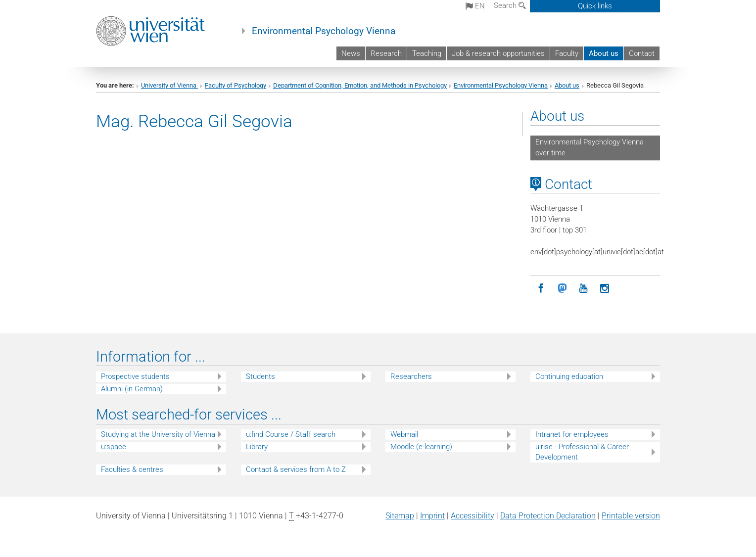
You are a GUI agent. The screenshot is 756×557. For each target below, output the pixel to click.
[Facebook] (541, 289)
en (475, 6)
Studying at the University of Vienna (158, 434)
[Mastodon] (562, 289)
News (351, 53)
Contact (642, 53)
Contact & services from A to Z (296, 469)
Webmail (404, 434)
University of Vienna (169, 85)
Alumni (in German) (132, 389)
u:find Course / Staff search (291, 434)
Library (257, 447)
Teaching (427, 53)
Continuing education (569, 376)
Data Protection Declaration (548, 516)
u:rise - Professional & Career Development (582, 452)
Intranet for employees (572, 434)
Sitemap (400, 516)
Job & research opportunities (498, 53)
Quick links (595, 6)
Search (510, 5)
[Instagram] (605, 289)
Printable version (631, 516)
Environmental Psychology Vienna (324, 31)
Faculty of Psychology (236, 85)
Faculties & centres (132, 469)
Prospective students (135, 376)
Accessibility (472, 516)
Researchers (411, 376)
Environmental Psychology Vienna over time (590, 147)
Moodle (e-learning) (421, 447)
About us (604, 53)
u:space (114, 447)
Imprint (432, 516)
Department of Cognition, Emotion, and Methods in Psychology (360, 85)
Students (260, 376)
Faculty (567, 53)
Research (386, 53)
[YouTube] (584, 289)
